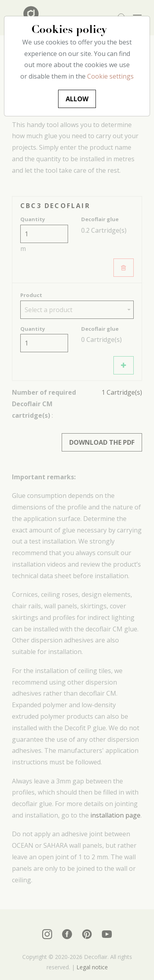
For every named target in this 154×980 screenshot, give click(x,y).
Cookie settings (110, 76)
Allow (77, 99)
